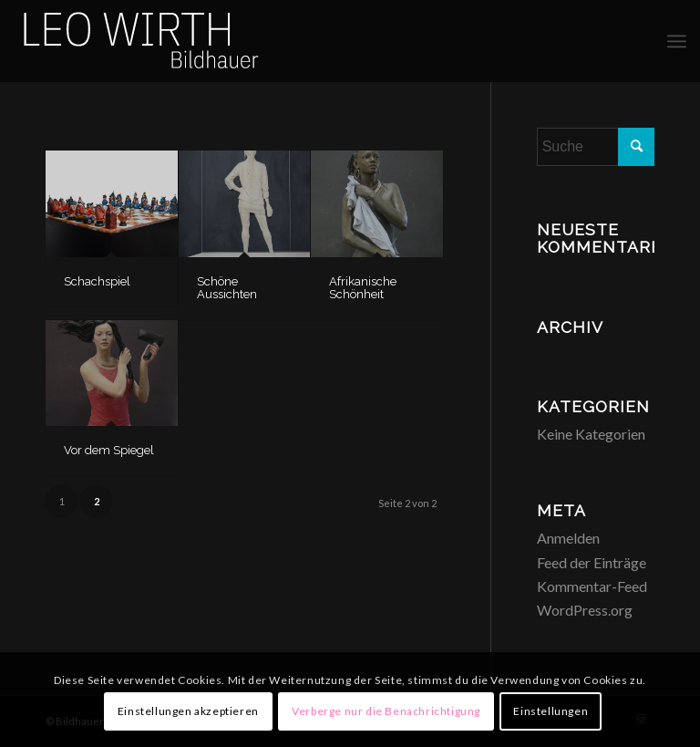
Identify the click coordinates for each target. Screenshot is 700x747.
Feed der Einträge (592, 562)
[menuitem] (677, 41)
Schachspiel (97, 281)
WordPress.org (585, 610)
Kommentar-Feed (592, 586)
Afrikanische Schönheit (363, 288)
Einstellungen (551, 711)
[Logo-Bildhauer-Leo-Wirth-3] (143, 41)
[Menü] (677, 41)
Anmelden (568, 538)
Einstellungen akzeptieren (188, 711)
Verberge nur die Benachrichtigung (386, 711)
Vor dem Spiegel (109, 450)
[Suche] (596, 147)
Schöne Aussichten (227, 288)
